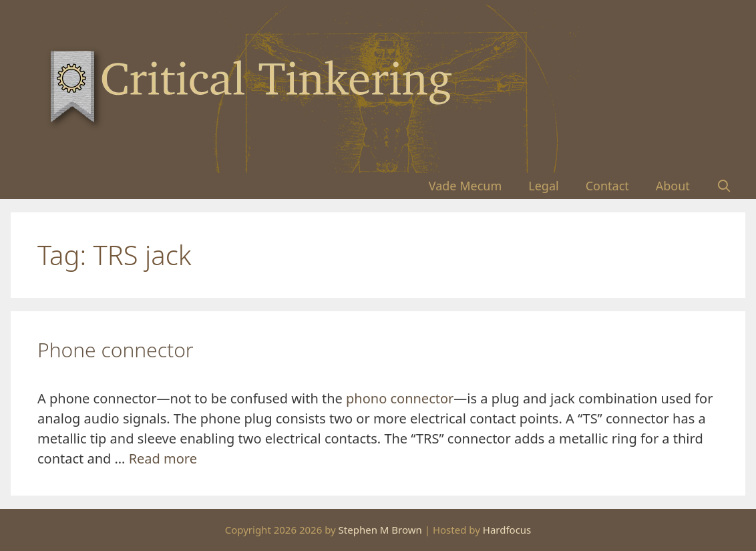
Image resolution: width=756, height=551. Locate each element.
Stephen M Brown (380, 530)
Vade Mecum (465, 186)
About (673, 186)
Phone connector (116, 350)
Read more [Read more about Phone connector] (163, 458)
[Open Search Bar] (724, 186)
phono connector (400, 398)
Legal (543, 186)
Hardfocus (507, 530)
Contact (607, 186)
